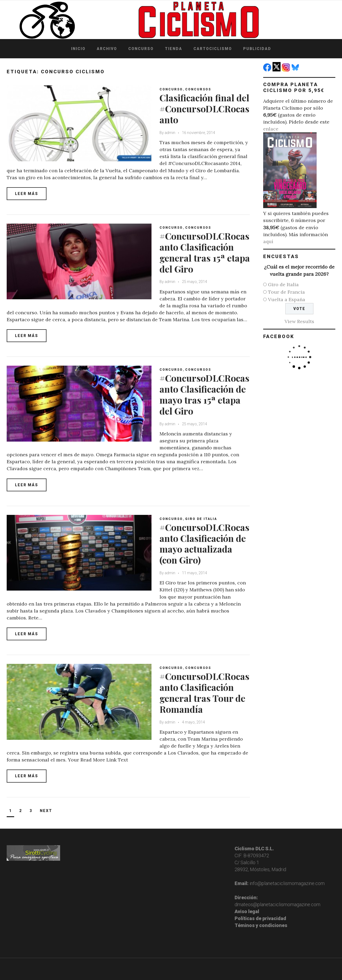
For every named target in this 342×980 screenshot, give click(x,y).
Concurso (141, 49)
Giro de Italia (201, 519)
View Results (299, 321)
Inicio (78, 49)
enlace (271, 129)
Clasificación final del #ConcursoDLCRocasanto (204, 109)
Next (46, 811)
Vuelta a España (287, 299)
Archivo (107, 49)
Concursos (198, 89)
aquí (268, 241)
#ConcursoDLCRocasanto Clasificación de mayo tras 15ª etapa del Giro (204, 394)
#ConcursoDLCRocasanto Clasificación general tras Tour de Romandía (204, 692)
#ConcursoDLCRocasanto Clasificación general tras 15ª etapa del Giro (205, 252)
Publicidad (257, 49)
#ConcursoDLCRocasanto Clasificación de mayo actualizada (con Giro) (204, 543)
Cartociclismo (213, 49)
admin (170, 133)
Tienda (174, 49)
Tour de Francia (286, 292)
